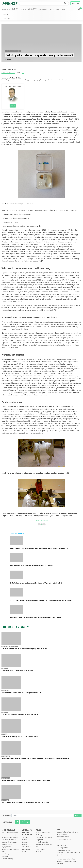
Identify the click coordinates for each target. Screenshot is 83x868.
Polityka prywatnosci (43, 832)
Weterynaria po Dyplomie (10, 837)
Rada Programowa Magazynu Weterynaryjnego (8, 856)
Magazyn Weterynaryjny (8, 73)
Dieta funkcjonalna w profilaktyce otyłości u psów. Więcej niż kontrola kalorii (36, 583)
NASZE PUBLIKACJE (8, 830)
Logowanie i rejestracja (44, 837)
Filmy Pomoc (40, 849)
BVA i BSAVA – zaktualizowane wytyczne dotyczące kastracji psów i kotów (35, 618)
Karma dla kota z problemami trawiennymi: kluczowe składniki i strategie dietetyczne (39, 548)
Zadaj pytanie (41, 835)
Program (25, 842)
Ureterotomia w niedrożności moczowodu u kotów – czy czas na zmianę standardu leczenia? (42, 600)
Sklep (64, 9)
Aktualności (57, 9)
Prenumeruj (75, 3)
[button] (7, 9)
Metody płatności (42, 842)
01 (23, 73)
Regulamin (40, 840)
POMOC (39, 830)
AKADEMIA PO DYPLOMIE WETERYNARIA (27, 832)
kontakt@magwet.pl (64, 850)
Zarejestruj (7, 18)
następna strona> (42, 520)
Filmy (51, 9)
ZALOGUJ (5, 14)
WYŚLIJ (78, 815)
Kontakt (39, 851)
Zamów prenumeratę (9, 835)
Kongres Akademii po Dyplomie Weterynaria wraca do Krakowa (31, 566)
